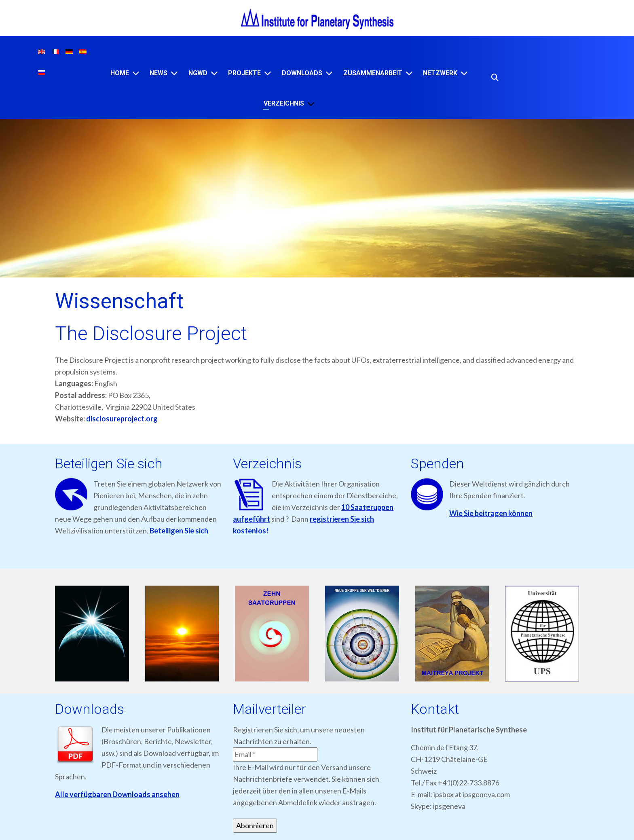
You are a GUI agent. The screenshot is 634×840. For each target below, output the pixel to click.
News (158, 73)
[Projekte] (268, 73)
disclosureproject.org (122, 419)
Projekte (244, 73)
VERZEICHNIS (284, 103)
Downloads (302, 73)
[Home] (136, 73)
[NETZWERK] (464, 73)
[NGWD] (214, 73)
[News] (174, 73)
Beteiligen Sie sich (179, 531)
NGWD (198, 73)
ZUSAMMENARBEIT (373, 73)
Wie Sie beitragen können (491, 513)
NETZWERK (440, 73)
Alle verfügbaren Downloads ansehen (117, 794)
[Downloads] (329, 73)
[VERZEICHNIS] (311, 104)
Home (120, 73)
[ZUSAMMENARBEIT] (409, 73)
